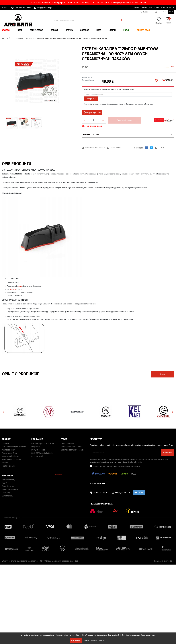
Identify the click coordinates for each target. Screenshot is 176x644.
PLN (171, 12)
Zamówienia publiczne (11, 461)
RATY (4, 484)
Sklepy (156, 8)
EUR (164, 12)
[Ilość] (93, 120)
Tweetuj (151, 148)
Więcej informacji (91, 640)
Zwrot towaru (8, 497)
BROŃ (20, 30)
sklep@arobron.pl (44, 8)
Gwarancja (7, 493)
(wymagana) (116, 467)
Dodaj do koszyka (124, 120)
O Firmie (136, 8)
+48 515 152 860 (23, 8)
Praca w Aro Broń (9, 454)
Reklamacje (7, 500)
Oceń (172, 67)
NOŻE (99, 30)
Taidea (85, 67)
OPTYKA (69, 30)
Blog (163, 8)
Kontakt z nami (146, 8)
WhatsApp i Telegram (11, 458)
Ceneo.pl (113, 474)
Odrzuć (102, 640)
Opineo (124, 474)
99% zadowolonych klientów (14, 448)
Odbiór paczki (8, 503)
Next (173, 412)
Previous (3, 412)
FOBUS (126, 30)
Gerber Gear (143, 30)
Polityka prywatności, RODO (43, 445)
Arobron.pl (59, 474)
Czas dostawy (8, 487)
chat (139, 493)
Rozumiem (76, 640)
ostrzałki (13, 289)
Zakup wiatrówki (67, 445)
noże (20, 286)
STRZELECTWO (37, 30)
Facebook (170, 8)
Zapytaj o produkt (92, 112)
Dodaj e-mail (91, 99)
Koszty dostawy (91, 135)
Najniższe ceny (8, 451)
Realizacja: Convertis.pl (164, 568)
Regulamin (36, 448)
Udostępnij (147, 148)
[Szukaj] (89, 20)
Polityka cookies (38, 451)
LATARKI (112, 30)
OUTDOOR (85, 30)
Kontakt (5, 8)
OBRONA (54, 30)
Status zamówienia (10, 490)
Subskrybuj (168, 453)
